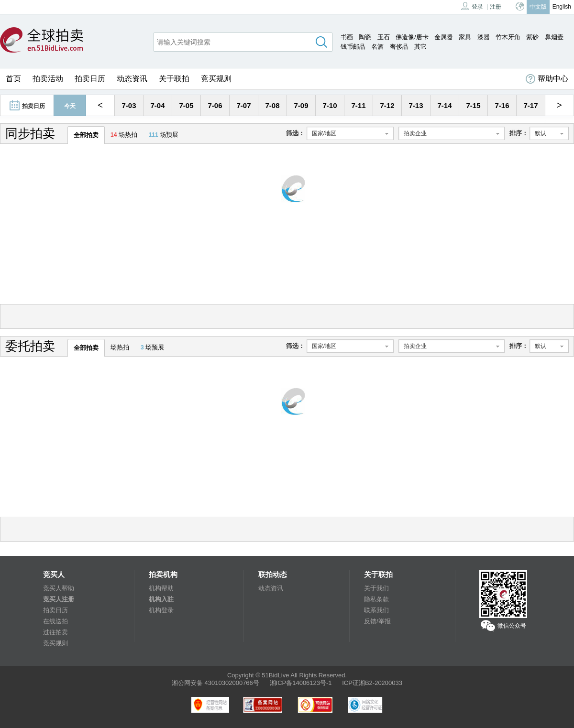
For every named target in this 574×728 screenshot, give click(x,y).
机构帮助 (161, 588)
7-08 (272, 105)
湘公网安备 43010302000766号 (215, 683)
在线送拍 (55, 621)
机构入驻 (161, 599)
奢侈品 (399, 47)
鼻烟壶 (554, 37)
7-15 (473, 105)
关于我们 (376, 588)
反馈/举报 (377, 621)
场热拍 (124, 135)
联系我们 (376, 610)
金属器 (444, 37)
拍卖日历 (90, 79)
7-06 (215, 105)
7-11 (358, 105)
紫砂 (532, 37)
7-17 (530, 105)
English (562, 7)
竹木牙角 (508, 37)
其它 (420, 47)
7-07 (243, 105)
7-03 (129, 105)
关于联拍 (174, 79)
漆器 (484, 37)
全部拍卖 (86, 135)
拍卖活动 (48, 79)
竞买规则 (216, 79)
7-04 (157, 105)
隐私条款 (376, 599)
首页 (13, 79)
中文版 (538, 7)
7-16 (502, 105)
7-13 (416, 105)
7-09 (301, 105)
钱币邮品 (353, 47)
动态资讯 (132, 79)
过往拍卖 (55, 632)
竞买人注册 (59, 599)
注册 (496, 7)
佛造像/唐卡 (412, 37)
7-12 (387, 105)
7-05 (186, 105)
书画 (347, 37)
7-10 (330, 105)
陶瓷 (365, 37)
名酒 (377, 47)
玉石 (384, 37)
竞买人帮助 (59, 588)
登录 (472, 6)
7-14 (444, 105)
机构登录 (161, 610)
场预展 (164, 135)
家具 (465, 37)
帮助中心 (547, 79)
